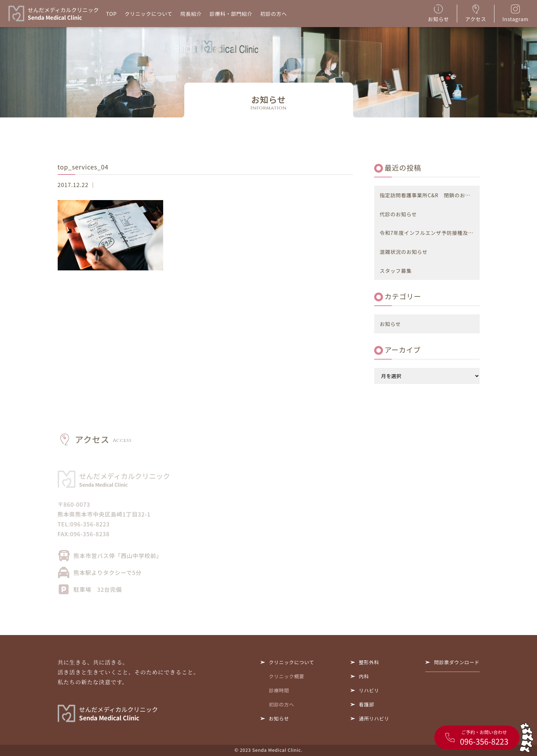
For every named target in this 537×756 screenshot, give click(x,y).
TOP (111, 14)
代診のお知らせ (398, 214)
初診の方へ (274, 14)
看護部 (367, 704)
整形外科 (369, 662)
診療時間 (279, 690)
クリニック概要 (287, 676)
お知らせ (439, 14)
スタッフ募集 (396, 271)
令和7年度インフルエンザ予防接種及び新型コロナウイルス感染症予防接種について (430, 233)
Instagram (516, 14)
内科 (364, 676)
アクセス (476, 14)
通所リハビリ (374, 718)
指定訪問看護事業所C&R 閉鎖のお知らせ (430, 195)
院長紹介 (191, 14)
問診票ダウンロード (457, 662)
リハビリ (369, 690)
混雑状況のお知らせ (404, 252)
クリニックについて (148, 14)
